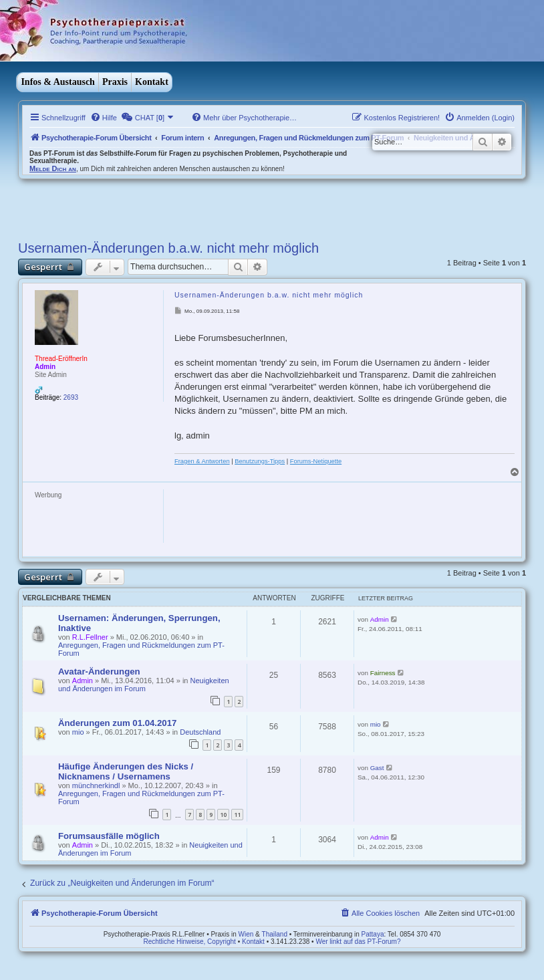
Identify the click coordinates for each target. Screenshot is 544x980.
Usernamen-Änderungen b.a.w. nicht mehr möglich (168, 248)
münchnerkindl (96, 785)
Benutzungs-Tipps (260, 461)
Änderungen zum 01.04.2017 (117, 723)
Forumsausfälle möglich (109, 836)
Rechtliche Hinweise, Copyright (190, 942)
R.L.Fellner (90, 637)
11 (237, 815)
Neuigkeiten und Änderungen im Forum (144, 685)
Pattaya (373, 934)
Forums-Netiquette (316, 461)
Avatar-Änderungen (99, 671)
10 (223, 815)
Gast (377, 768)
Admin (45, 367)
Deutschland (200, 732)
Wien (246, 934)
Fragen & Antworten (202, 461)
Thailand (275, 934)
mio (78, 732)
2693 (71, 397)
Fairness (383, 673)
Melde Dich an (53, 168)
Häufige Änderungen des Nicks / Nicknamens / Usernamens (126, 771)
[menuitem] (104, 118)
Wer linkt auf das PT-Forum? (358, 942)
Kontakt (152, 82)
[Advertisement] (118, 206)
